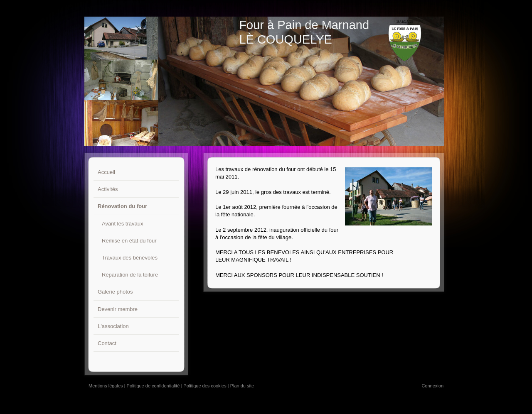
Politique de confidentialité (153, 386)
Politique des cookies (205, 386)
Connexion (432, 386)
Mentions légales (106, 386)
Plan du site (242, 386)
